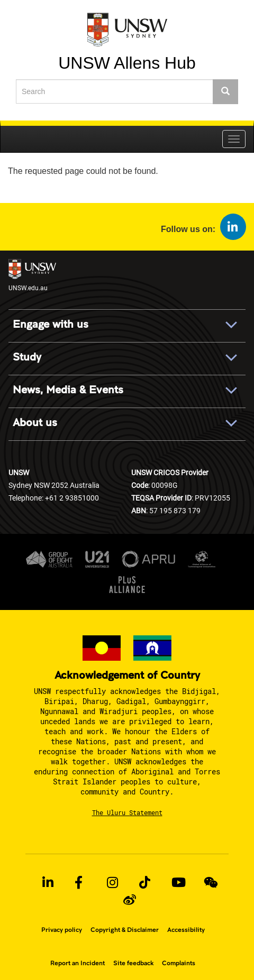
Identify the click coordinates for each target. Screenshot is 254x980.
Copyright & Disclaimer (125, 930)
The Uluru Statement (127, 812)
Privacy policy (62, 930)
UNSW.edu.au (32, 275)
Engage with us (51, 325)
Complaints (179, 963)
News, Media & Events (68, 390)
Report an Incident (78, 963)
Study (27, 357)
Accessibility (186, 930)
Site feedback (133, 963)
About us (35, 423)
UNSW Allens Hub (127, 62)
